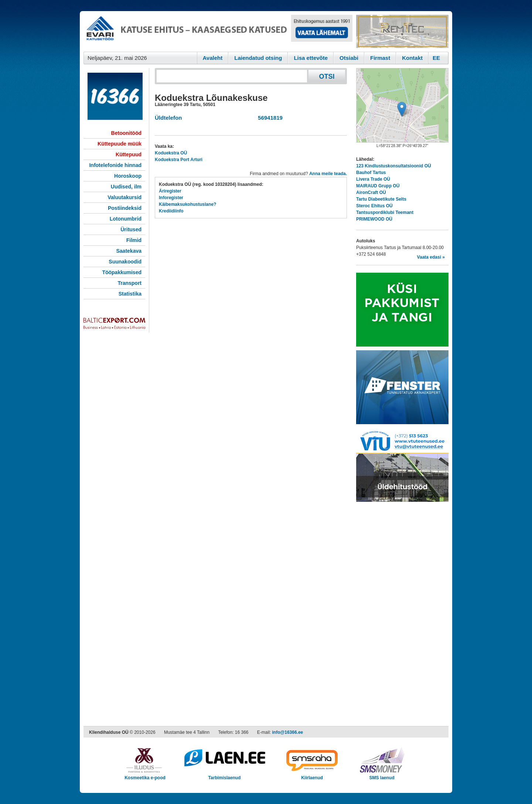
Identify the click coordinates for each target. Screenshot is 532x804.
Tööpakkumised (122, 272)
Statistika (130, 294)
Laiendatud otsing (258, 58)
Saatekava (129, 251)
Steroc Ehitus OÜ (374, 206)
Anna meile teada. (328, 174)
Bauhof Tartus (371, 173)
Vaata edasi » (431, 257)
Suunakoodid (125, 262)
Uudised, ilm (126, 187)
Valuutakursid (125, 197)
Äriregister (170, 191)
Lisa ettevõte (311, 58)
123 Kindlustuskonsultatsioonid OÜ (394, 166)
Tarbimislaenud (224, 775)
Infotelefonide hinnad (115, 165)
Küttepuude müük (120, 144)
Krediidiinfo (171, 211)
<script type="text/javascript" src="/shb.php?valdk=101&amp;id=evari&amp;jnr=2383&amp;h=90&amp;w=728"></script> (218, 31)
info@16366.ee (288, 732)
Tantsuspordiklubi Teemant (385, 212)
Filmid (134, 240)
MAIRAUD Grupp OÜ (378, 186)
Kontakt (412, 58)
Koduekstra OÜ (171, 153)
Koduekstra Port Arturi (179, 160)
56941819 (269, 118)
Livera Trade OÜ (373, 179)
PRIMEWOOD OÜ (374, 219)
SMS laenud (382, 775)
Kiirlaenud (312, 775)
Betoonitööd (126, 133)
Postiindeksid (125, 208)
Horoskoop (128, 176)
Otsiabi (349, 58)
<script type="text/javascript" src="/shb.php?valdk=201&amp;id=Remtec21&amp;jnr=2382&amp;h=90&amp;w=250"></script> (402, 31)
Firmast (380, 58)
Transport (129, 283)
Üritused (131, 229)
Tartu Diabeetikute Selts (381, 199)
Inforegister (171, 198)
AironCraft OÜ (371, 193)
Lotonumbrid (126, 219)
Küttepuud (129, 154)
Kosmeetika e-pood (145, 775)
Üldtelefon (168, 118)
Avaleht (213, 58)
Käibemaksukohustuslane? (187, 204)
